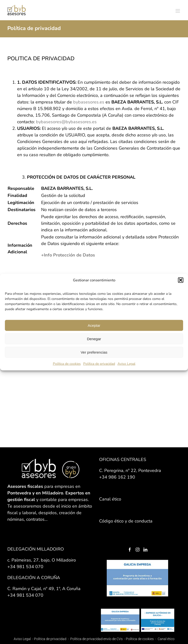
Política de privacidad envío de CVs (96, 639)
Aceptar (94, 325)
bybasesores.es (89, 102)
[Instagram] (138, 550)
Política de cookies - (141, 639)
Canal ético (166, 639)
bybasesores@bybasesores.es (66, 122)
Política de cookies (67, 364)
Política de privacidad (99, 364)
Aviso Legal (126, 364)
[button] (181, 280)
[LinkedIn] (145, 550)
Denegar (94, 339)
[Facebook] (130, 550)
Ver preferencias (94, 352)
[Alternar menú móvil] (178, 11)
